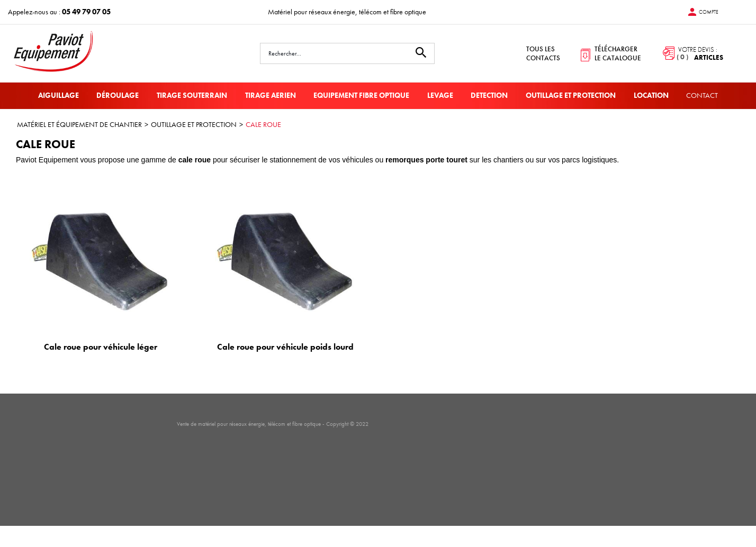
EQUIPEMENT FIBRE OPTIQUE (361, 95)
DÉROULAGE (118, 95)
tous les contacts (543, 53)
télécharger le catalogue (618, 53)
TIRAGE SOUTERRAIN (192, 95)
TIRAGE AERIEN (271, 95)
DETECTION (489, 95)
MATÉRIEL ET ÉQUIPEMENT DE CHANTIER (79, 124)
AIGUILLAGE (58, 95)
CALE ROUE (263, 124)
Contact (702, 95)
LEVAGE (440, 95)
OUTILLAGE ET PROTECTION (571, 95)
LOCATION (651, 95)
